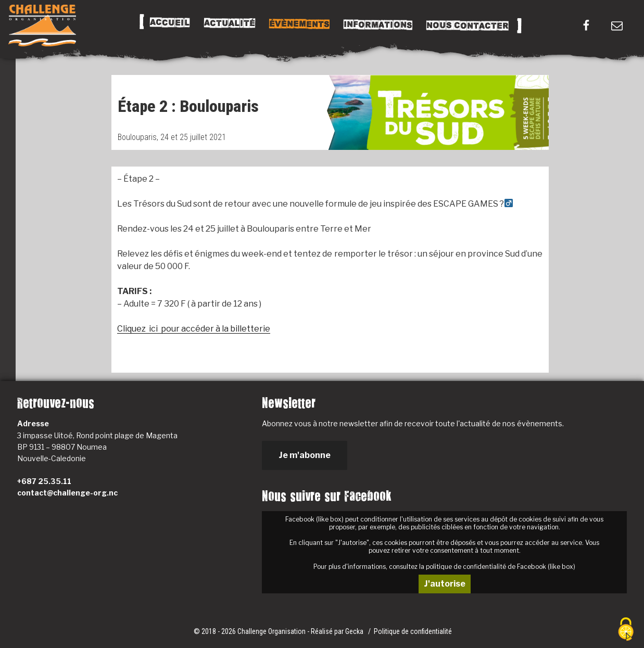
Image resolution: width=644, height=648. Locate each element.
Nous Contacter (468, 26)
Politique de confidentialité (413, 631)
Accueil (170, 23)
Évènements (299, 24)
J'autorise (445, 584)
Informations (378, 25)
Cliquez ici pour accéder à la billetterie (194, 329)
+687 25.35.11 (44, 481)
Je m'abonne (305, 455)
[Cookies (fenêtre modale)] (626, 630)
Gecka (355, 631)
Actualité (230, 23)
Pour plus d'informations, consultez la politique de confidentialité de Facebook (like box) (444, 567)
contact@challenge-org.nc (67, 493)
